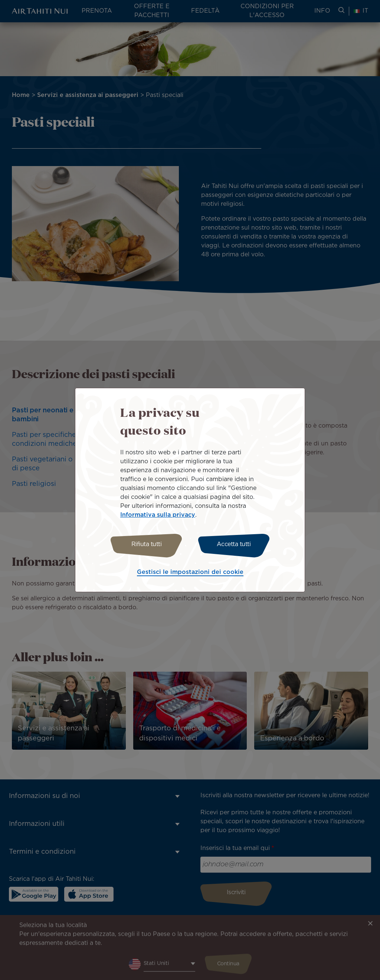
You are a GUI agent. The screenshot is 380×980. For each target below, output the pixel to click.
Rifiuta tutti (147, 544)
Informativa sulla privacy (158, 515)
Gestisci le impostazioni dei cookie (190, 572)
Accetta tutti (234, 544)
